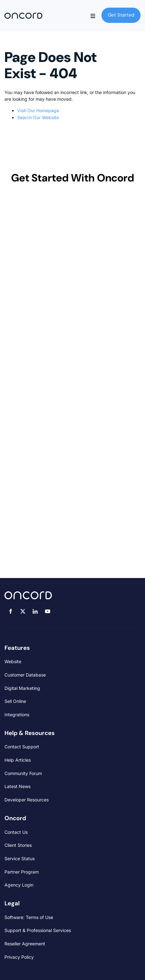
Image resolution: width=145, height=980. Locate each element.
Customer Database (25, 675)
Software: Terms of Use (29, 917)
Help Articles (18, 760)
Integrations (17, 715)
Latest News (17, 786)
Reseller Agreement (25, 944)
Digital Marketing (22, 688)
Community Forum (23, 773)
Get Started (115, 11)
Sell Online (15, 701)
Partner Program (22, 872)
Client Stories (18, 845)
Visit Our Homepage (38, 110)
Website (13, 661)
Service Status (20, 858)
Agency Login (19, 885)
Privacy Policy (19, 957)
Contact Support (22, 747)
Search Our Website (38, 117)
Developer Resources (27, 800)
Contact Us (16, 832)
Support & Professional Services (38, 930)
